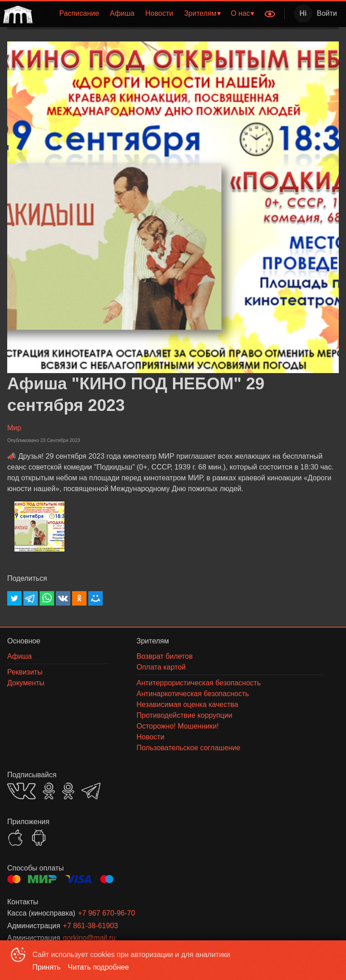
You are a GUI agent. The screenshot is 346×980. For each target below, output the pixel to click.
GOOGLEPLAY (39, 838)
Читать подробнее (99, 967)
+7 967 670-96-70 (107, 913)
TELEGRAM (91, 791)
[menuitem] (79, 14)
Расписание (79, 13)
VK (21, 791)
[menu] (148, 14)
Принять (47, 967)
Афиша (122, 13)
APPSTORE (15, 838)
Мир (14, 428)
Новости (159, 13)
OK (49, 791)
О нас (240, 13)
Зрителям (200, 13)
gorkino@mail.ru (89, 938)
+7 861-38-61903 (91, 926)
